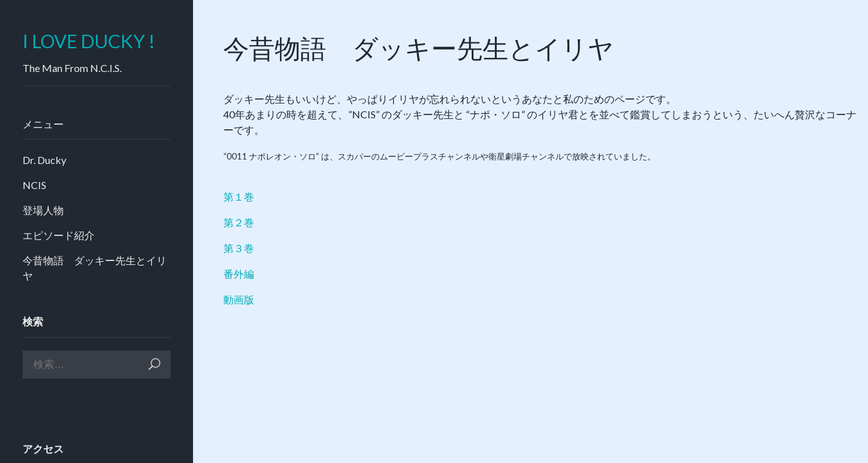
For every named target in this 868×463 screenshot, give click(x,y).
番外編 (239, 274)
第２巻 (239, 222)
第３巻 (239, 248)
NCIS (34, 185)
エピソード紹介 (59, 235)
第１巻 (239, 196)
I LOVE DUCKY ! (89, 41)
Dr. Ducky (44, 160)
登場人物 (43, 210)
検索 (154, 364)
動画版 (239, 299)
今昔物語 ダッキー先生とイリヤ (95, 268)
